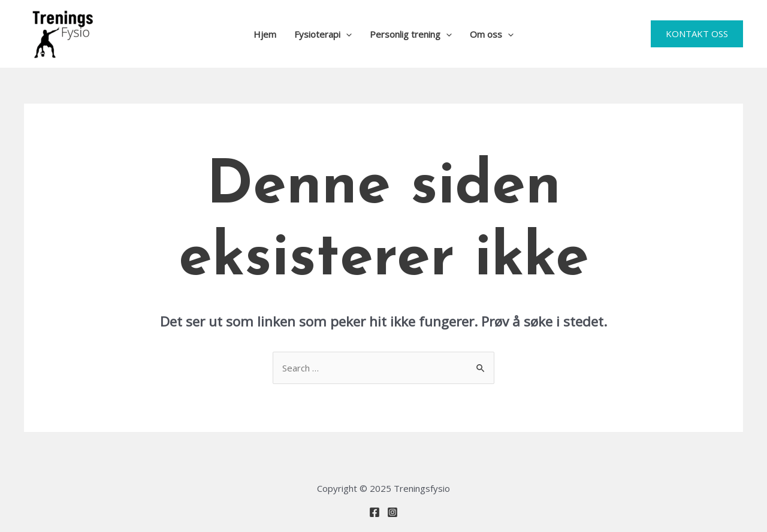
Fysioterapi (323, 34)
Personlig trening (411, 34)
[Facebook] (375, 512)
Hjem (265, 34)
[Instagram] (392, 512)
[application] (346, 34)
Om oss (492, 34)
